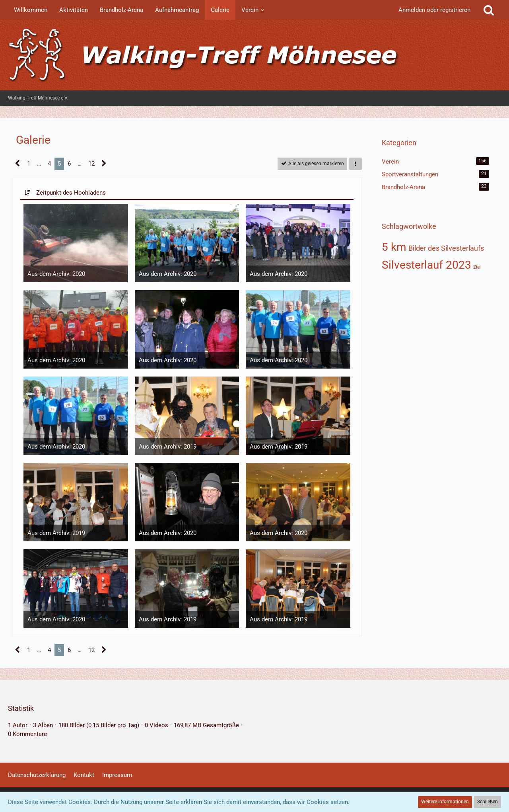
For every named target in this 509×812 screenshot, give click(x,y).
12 (91, 164)
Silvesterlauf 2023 (426, 265)
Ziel (477, 267)
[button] (356, 164)
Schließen (488, 802)
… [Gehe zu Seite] (39, 164)
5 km (394, 247)
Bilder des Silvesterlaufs (446, 248)
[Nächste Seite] (104, 164)
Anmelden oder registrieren (434, 10)
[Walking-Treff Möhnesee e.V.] (254, 55)
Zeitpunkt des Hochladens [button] (71, 193)
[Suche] (489, 10)
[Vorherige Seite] (18, 164)
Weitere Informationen (445, 802)
